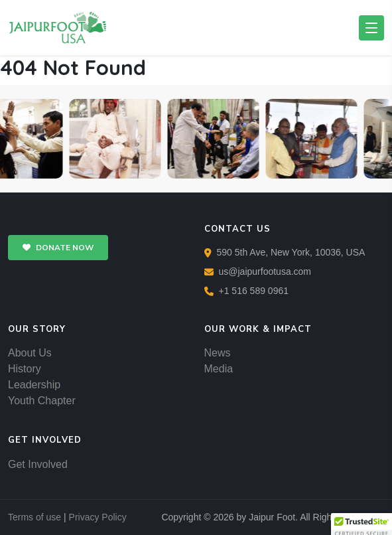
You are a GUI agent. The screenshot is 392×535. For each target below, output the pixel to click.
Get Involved (38, 464)
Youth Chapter (42, 401)
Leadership (34, 385)
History (25, 369)
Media (219, 369)
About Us (30, 353)
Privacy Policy (98, 517)
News (218, 353)
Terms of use (34, 517)
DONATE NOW (58, 248)
